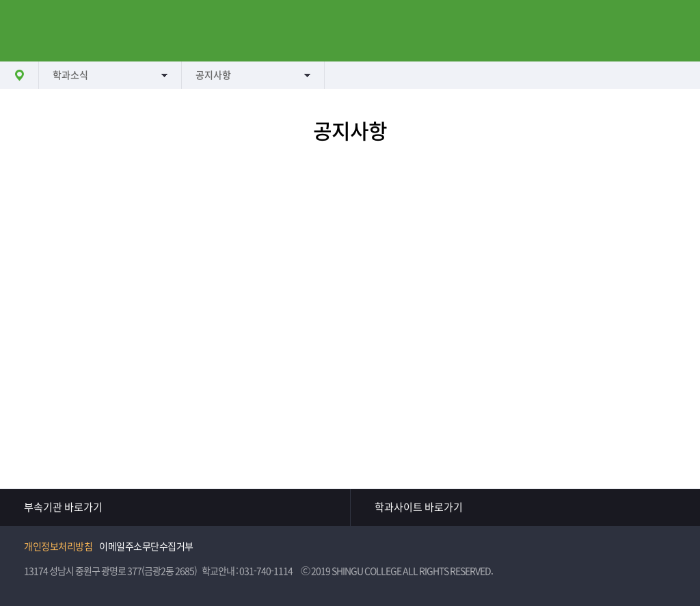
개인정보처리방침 (58, 547)
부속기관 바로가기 (63, 507)
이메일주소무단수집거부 (146, 547)
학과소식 (70, 75)
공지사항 (213, 75)
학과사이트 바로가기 (419, 507)
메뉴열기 (31, 31)
